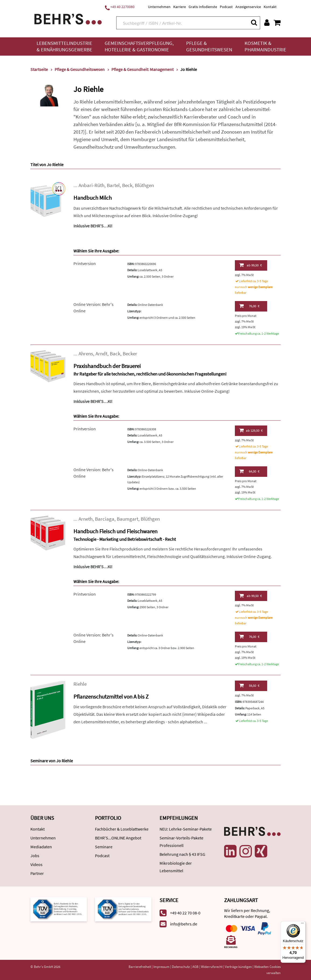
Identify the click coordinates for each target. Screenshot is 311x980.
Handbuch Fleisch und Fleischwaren (115, 531)
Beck (127, 185)
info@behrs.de (184, 924)
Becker (130, 354)
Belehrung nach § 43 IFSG (182, 854)
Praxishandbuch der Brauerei (107, 366)
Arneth (86, 519)
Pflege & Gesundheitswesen (209, 46)
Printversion (85, 263)
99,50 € (250, 265)
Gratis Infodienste (203, 7)
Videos (36, 864)
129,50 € (251, 430)
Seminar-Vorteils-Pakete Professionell (181, 842)
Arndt (101, 354)
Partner (37, 873)
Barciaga (105, 519)
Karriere (180, 7)
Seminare (104, 847)
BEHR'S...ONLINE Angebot (118, 838)
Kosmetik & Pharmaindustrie (265, 46)
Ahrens (86, 354)
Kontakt (270, 7)
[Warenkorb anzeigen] (277, 23)
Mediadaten (41, 847)
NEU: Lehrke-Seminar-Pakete (186, 829)
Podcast (226, 7)
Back (115, 354)
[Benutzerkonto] (267, 23)
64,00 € (249, 471)
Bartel (113, 185)
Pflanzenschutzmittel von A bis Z (111, 697)
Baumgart (128, 519)
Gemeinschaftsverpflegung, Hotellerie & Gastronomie (139, 46)
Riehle (80, 684)
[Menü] (302, 924)
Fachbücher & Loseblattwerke (122, 829)
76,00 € (249, 306)
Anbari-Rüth (91, 185)
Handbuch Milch (93, 198)
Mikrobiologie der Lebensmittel (176, 867)
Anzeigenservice (248, 7)
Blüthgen (144, 185)
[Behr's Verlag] (68, 18)
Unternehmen (159, 7)
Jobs (35, 856)
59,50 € (249, 685)
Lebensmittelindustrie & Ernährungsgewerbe (64, 46)
